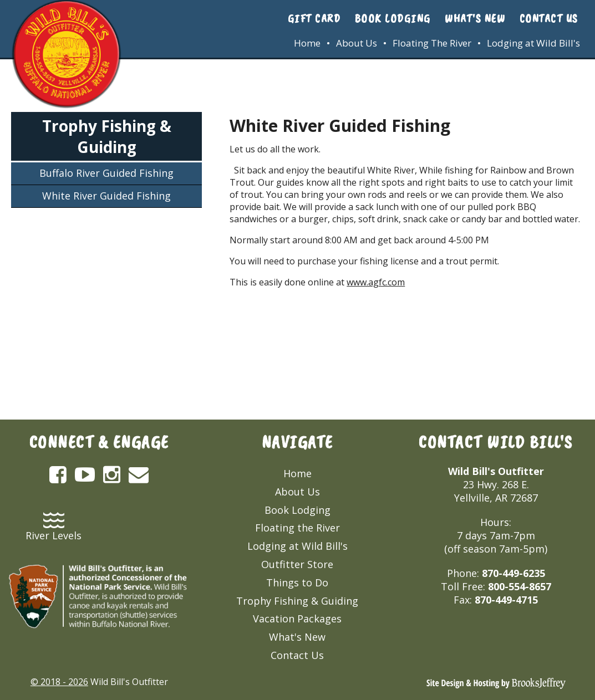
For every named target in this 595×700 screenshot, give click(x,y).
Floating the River (297, 528)
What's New (475, 18)
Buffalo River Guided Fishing (106, 173)
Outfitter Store (297, 564)
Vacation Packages (297, 619)
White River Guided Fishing (106, 196)
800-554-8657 (520, 586)
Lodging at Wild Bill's (533, 43)
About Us (357, 43)
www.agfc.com (376, 282)
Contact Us (549, 18)
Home (307, 43)
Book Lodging (393, 18)
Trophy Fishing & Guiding (107, 136)
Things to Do (297, 583)
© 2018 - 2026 (59, 682)
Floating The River (432, 43)
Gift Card (314, 18)
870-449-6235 (513, 573)
